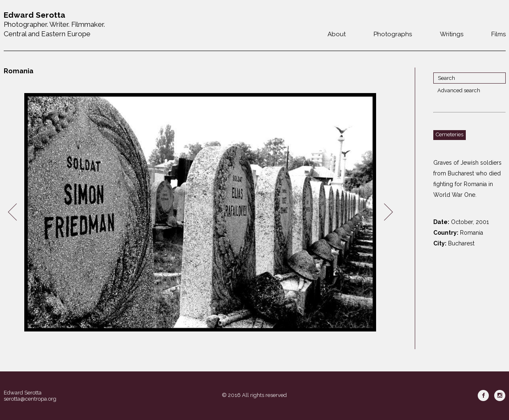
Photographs (393, 34)
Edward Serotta (23, 393)
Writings (452, 34)
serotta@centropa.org (30, 399)
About (337, 34)
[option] (200, 212)
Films (499, 34)
